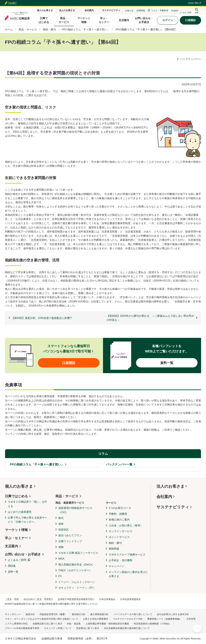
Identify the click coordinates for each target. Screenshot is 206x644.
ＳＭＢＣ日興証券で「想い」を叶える (27, 504)
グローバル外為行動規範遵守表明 (22, 628)
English (175, 11)
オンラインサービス (120, 531)
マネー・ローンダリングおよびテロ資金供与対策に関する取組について (42, 619)
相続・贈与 (115, 543)
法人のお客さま (171, 486)
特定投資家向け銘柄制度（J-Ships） (152, 624)
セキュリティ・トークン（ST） (77, 588)
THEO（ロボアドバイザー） (75, 570)
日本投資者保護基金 (130, 599)
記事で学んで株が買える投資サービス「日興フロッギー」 (27, 520)
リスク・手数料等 (160, 11)
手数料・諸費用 (118, 514)
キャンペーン (117, 566)
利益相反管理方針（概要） (53, 614)
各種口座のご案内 (119, 520)
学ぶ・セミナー (16, 538)
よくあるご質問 (17, 560)
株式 (61, 518)
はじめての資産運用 (20, 512)
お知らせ (129, 11)
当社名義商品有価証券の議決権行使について (127, 628)
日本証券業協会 (107, 599)
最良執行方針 (79, 614)
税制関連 (114, 549)
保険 (61, 547)
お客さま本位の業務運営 (95, 619)
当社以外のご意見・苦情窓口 (38, 599)
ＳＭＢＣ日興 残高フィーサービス (78, 553)
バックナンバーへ (191, 59)
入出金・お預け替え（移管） (126, 525)
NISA (61, 559)
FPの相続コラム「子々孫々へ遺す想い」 (37, 464)
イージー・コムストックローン (77, 582)
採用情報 (141, 11)
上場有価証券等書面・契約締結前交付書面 (107, 624)
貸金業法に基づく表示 (88, 628)
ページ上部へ (197, 628)
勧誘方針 (30, 614)
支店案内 (11, 546)
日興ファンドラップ (70, 541)
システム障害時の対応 (16, 624)
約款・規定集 (74, 624)
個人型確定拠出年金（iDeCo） (76, 565)
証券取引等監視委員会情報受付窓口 (76, 599)
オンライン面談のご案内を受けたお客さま (128, 574)
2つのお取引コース (120, 508)
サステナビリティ (173, 507)
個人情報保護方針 (99, 614)
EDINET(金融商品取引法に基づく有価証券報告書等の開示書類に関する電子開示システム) (51, 604)
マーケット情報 (16, 530)
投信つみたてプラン (70, 535)
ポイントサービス (119, 537)
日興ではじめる (16, 496)
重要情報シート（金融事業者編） (164, 619)
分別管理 (191, 619)
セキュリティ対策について (58, 628)
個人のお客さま (19, 486)
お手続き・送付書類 (120, 560)
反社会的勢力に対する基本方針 (173, 614)
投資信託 (64, 530)
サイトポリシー (13, 614)
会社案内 (164, 497)
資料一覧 (13, 572)
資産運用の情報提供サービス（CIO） (75, 510)
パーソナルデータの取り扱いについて (133, 614)
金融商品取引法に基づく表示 (47, 624)
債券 (61, 524)
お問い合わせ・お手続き (23, 554)
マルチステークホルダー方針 (128, 619)
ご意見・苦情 (12, 599)
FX (60, 576)
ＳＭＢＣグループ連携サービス (127, 555)
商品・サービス (67, 496)
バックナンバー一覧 (119, 464)
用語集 (12, 566)
